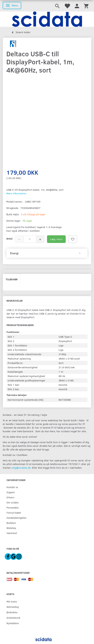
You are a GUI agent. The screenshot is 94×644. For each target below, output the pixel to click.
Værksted (12, 533)
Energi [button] (14, 253)
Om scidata (13, 502)
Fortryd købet (14, 513)
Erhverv (10, 497)
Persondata (13, 507)
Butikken (11, 523)
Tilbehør (12, 279)
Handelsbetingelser (17, 518)
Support (11, 492)
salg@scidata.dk (21, 468)
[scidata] (47, 19)
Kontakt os (12, 487)
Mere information (16, 193)
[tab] (47, 253)
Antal (9, 238)
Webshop (11, 528)
